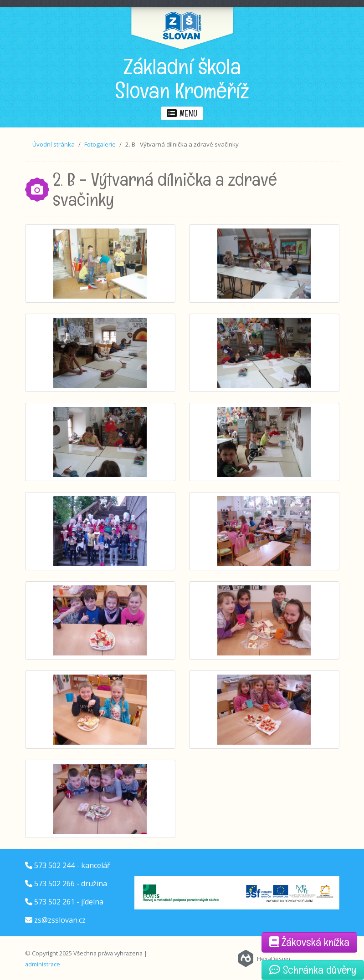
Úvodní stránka (54, 144)
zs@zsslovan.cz (60, 920)
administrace (43, 964)
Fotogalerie (100, 144)
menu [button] (182, 113)
